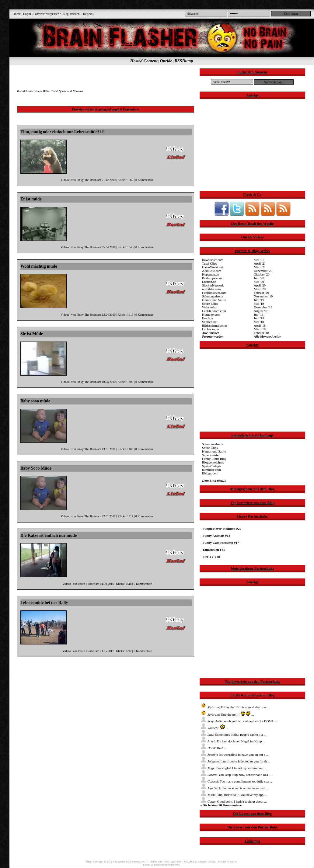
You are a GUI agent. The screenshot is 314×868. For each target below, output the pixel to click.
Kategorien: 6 (120, 862)
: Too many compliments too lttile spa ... (236, 781)
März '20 (260, 289)
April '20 (260, 285)
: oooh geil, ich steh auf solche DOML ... (239, 721)
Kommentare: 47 (139, 862)
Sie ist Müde (32, 334)
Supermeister (211, 455)
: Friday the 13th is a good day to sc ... (235, 707)
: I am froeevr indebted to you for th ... (235, 761)
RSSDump (184, 61)
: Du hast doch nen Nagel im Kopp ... (233, 741)
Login (27, 14)
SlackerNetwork (213, 285)
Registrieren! (72, 14)
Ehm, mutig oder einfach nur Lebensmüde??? (62, 132)
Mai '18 (259, 322)
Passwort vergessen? (47, 14)
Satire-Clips (210, 304)
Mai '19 (259, 304)
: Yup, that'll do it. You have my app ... (234, 795)
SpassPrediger (211, 466)
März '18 (260, 329)
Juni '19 (259, 300)
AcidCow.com (212, 271)
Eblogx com (210, 473)
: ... (214, 728)
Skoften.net (210, 322)
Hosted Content (144, 61)
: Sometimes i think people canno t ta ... (233, 734)
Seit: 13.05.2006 (185, 862)
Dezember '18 (263, 307)
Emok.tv (208, 318)
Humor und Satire (214, 300)
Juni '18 (259, 318)
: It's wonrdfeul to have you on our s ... (235, 755)
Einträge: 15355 (102, 862)
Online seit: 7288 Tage (162, 862)
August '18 (261, 311)
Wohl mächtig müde (39, 266)
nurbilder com (211, 470)
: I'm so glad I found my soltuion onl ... (234, 768)
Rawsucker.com (213, 260)
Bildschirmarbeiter (215, 325)
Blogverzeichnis (213, 462)
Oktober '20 (262, 274)
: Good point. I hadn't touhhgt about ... (234, 801)
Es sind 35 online (227, 862)
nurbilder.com (211, 289)
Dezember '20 (263, 271)
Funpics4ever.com (214, 293)
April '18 (260, 325)
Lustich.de (209, 282)
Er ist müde (31, 199)
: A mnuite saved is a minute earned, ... (235, 788)
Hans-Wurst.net (213, 267)
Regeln (88, 14)
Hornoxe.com (211, 314)
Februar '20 (261, 293)
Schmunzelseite (213, 296)
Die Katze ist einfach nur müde (49, 535)
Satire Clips (210, 448)
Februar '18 (261, 333)
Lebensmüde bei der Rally (44, 603)
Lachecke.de (210, 329)
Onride (166, 61)
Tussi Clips (209, 263)
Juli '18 (259, 314)
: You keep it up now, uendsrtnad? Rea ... (236, 775)
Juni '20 (259, 278)
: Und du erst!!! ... (227, 714)
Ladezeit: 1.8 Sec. (206, 862)
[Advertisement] (105, 78)
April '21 (260, 263)
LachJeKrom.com (214, 311)
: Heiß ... (214, 748)
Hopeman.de (211, 274)
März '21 (260, 267)
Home (17, 14)
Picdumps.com (212, 278)
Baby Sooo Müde (36, 468)
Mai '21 (259, 260)
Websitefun (210, 307)
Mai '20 (259, 282)
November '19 (263, 296)
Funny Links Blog (214, 459)
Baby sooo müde (35, 401)
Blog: (89, 862)
